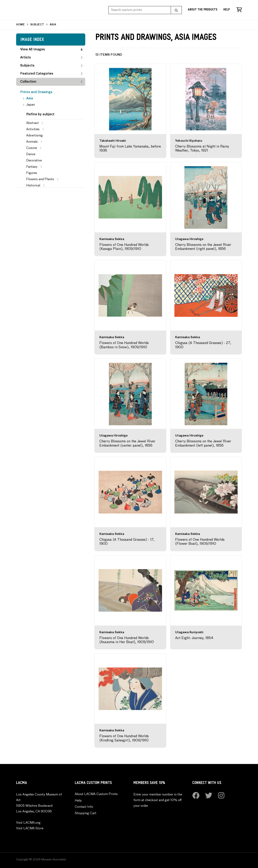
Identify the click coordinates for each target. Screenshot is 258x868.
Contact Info (84, 807)
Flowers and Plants (40, 179)
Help (227, 10)
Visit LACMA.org (28, 823)
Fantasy (32, 167)
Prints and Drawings (36, 92)
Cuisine (32, 148)
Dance (31, 154)
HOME (20, 25)
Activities (33, 129)
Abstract (32, 123)
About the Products (203, 10)
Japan (31, 105)
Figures (32, 173)
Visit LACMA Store (30, 828)
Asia (30, 99)
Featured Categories (51, 74)
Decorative (34, 161)
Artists (51, 58)
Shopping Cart (86, 813)
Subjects (51, 66)
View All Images (51, 50)
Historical (33, 186)
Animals (32, 142)
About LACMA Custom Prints (96, 794)
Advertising (34, 136)
